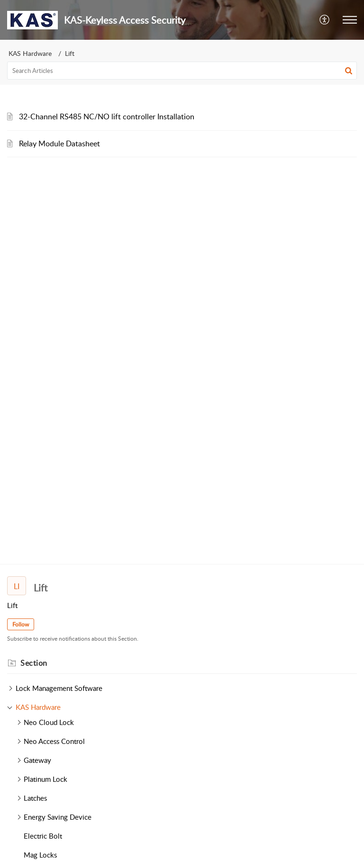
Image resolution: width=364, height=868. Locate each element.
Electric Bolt (43, 836)
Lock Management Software (59, 688)
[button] (325, 20)
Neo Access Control (54, 741)
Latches (35, 798)
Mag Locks (40, 855)
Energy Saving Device (58, 817)
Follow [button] (21, 624)
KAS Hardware (30, 53)
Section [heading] (34, 663)
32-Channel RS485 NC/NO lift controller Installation (107, 116)
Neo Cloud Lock (49, 722)
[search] (182, 71)
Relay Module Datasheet (59, 143)
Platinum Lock (45, 779)
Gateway (37, 760)
